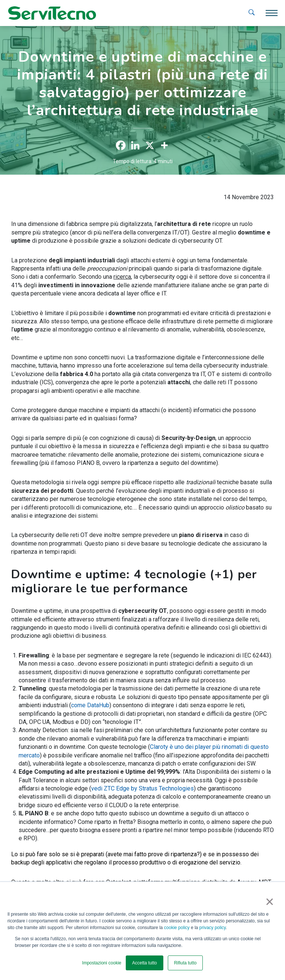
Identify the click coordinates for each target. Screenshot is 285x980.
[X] (150, 145)
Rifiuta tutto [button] (185, 963)
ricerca (122, 277)
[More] (164, 145)
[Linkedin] (135, 145)
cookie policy (177, 928)
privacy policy (213, 928)
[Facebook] (121, 145)
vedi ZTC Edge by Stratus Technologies (142, 788)
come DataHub (90, 705)
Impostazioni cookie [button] (102, 963)
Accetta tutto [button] (145, 963)
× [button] (268, 902)
